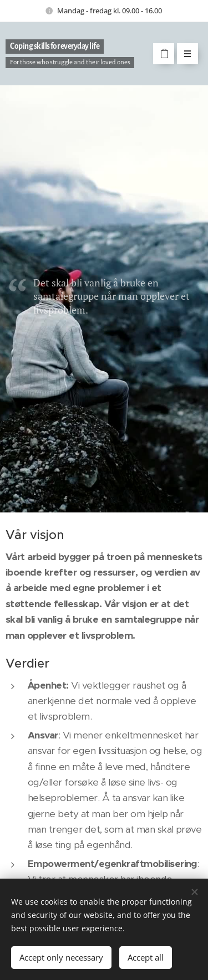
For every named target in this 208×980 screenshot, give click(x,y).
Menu (184, 54)
